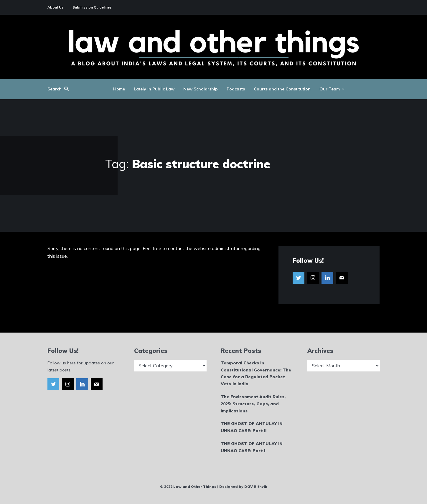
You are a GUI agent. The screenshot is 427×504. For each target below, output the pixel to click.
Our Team (330, 89)
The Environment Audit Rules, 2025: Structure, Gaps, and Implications (253, 404)
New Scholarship (201, 89)
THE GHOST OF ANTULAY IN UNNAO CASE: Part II (252, 427)
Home (119, 89)
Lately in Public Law (154, 89)
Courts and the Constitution (282, 89)
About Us (56, 7)
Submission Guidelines (92, 7)
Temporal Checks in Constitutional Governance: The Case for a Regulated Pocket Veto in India (256, 373)
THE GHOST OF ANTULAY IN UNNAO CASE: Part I (252, 447)
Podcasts (236, 89)
